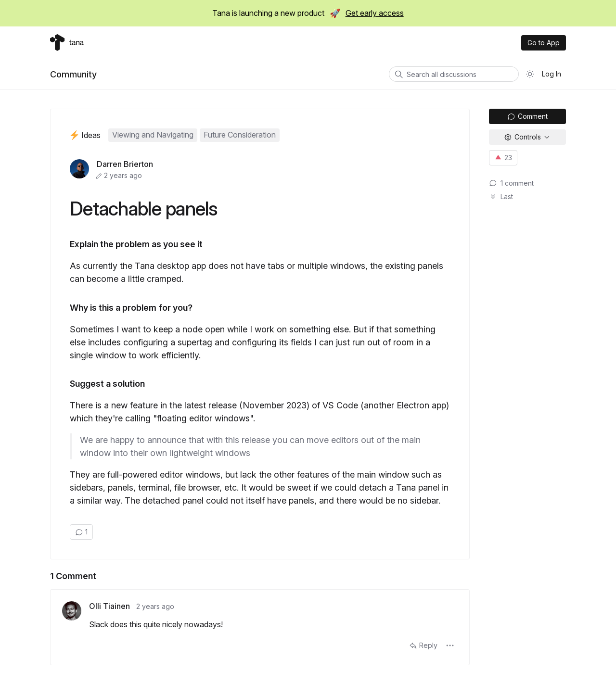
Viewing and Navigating (153, 135)
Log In (552, 74)
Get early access (375, 13)
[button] (450, 645)
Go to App (544, 43)
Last (501, 196)
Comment (527, 116)
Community (73, 74)
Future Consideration (240, 135)
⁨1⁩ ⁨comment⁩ (511, 183)
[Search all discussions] (454, 74)
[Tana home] (67, 43)
